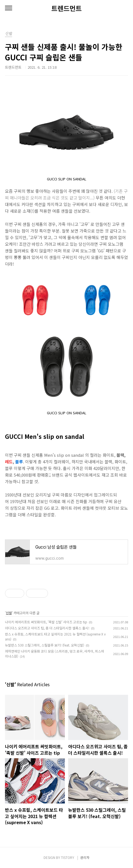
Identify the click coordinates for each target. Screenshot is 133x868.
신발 (9, 613)
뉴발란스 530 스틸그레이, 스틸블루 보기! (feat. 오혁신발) (45, 645)
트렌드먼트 (66, 8)
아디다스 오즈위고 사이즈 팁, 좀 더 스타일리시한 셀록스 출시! (47, 628)
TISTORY (68, 857)
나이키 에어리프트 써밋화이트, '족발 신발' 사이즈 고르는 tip (46, 622)
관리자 (85, 857)
